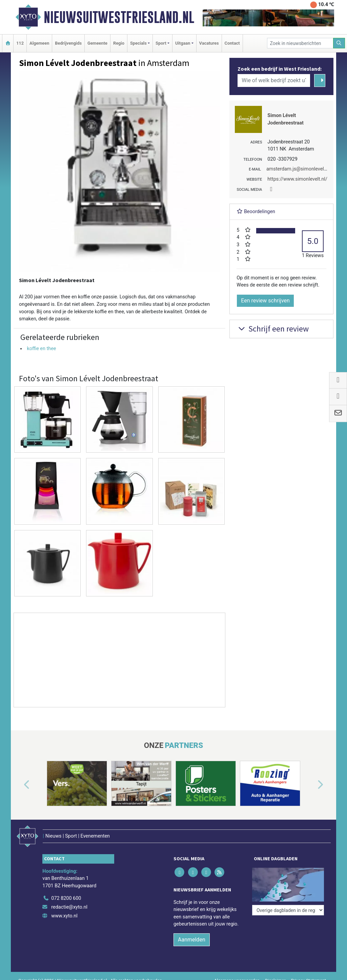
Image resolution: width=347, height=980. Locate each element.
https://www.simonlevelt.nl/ (297, 179)
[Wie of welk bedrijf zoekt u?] (274, 81)
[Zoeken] (339, 43)
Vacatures (209, 43)
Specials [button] (138, 43)
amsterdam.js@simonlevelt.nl (299, 169)
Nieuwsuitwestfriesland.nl (119, 17)
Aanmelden (192, 940)
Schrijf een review (273, 329)
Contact (232, 43)
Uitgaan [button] (183, 43)
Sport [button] (161, 43)
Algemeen (39, 43)
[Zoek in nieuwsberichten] (300, 43)
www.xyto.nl (64, 916)
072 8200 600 (66, 898)
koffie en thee (41, 349)
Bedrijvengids (68, 43)
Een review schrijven (265, 301)
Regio (119, 43)
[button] (19, 785)
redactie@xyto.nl (69, 907)
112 (20, 43)
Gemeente (97, 43)
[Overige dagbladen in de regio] (288, 910)
